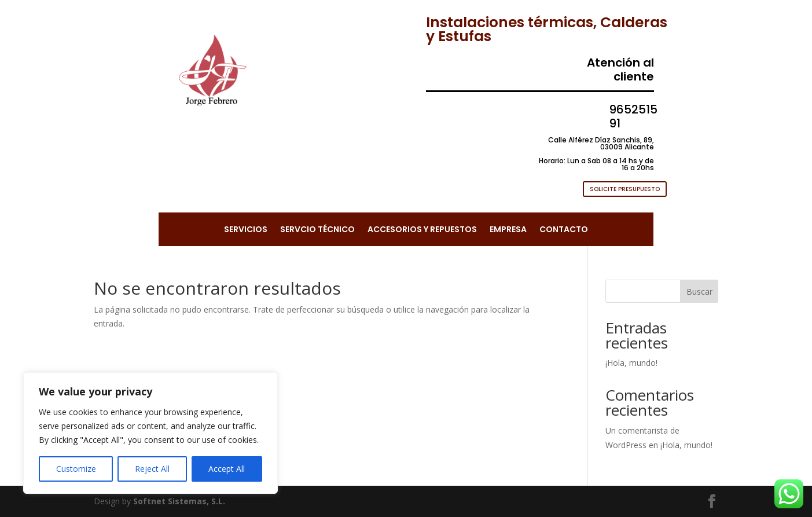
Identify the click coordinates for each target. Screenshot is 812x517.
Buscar (699, 291)
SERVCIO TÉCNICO (317, 230)
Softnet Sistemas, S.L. (179, 501)
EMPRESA (508, 230)
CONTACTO (564, 230)
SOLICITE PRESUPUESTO (625, 189)
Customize (76, 469)
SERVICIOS (246, 230)
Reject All (152, 469)
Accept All (227, 469)
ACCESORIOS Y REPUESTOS (422, 230)
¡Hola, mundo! (631, 363)
